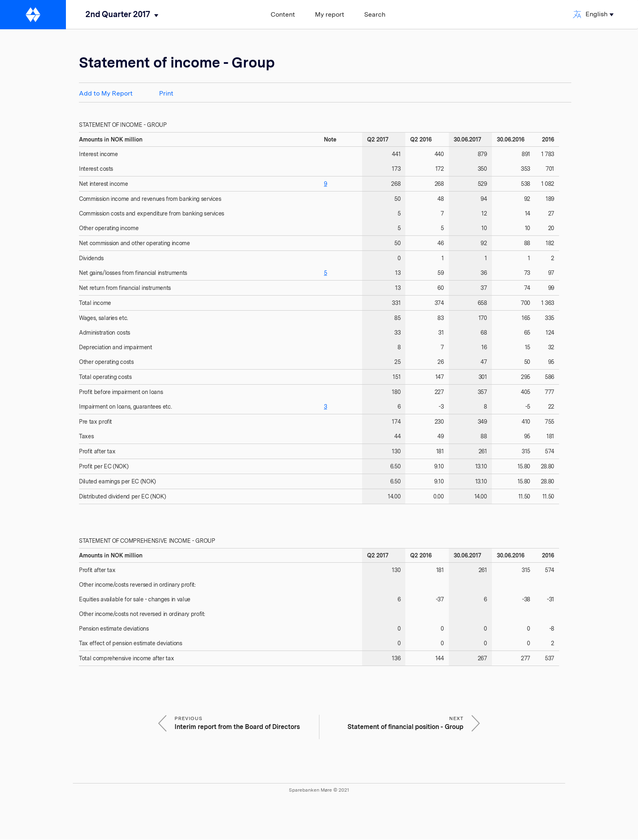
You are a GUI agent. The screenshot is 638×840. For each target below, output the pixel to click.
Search (375, 14)
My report (330, 14)
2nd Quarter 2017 (118, 14)
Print (166, 93)
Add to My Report (106, 93)
